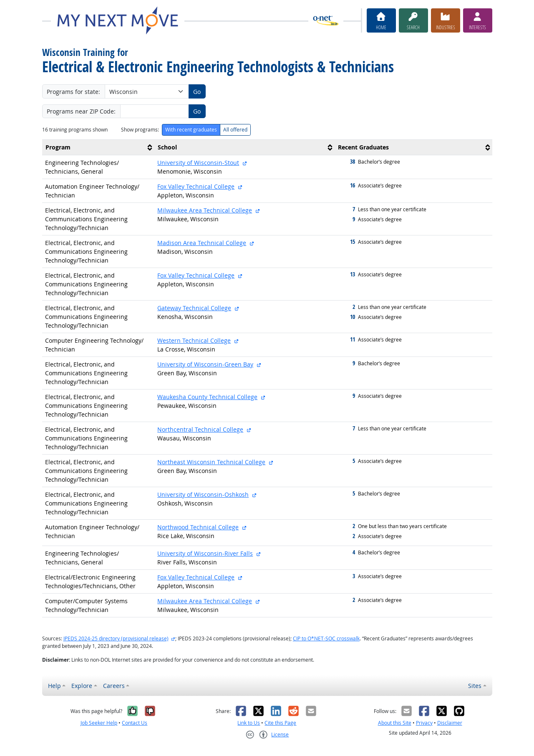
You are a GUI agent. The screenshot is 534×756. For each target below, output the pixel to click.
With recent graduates (191, 130)
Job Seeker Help (99, 723)
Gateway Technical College (194, 308)
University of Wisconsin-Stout (198, 163)
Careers (114, 686)
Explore (82, 686)
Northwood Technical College (198, 527)
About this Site (395, 723)
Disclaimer (450, 723)
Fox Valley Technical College (196, 186)
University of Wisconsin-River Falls (205, 553)
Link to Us (249, 723)
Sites (475, 686)
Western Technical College (194, 340)
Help (54, 686)
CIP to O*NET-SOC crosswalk (326, 638)
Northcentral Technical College (200, 429)
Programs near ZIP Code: (81, 111)
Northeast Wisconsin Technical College (211, 462)
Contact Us (135, 723)
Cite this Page (280, 723)
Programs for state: (73, 92)
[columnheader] (98, 148)
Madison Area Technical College (202, 243)
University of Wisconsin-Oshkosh (203, 494)
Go (197, 92)
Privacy (424, 723)
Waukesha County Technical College (207, 397)
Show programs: (140, 130)
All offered (235, 130)
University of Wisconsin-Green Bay (205, 364)
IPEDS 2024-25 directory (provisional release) (116, 638)
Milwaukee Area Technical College (205, 210)
